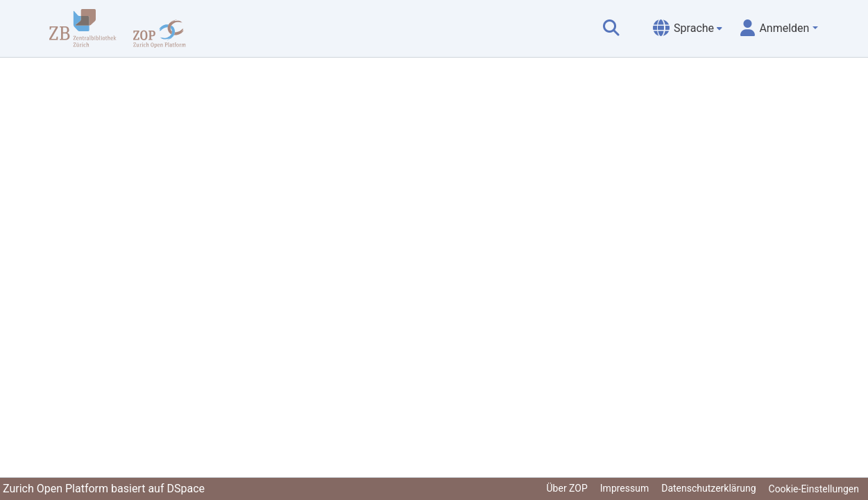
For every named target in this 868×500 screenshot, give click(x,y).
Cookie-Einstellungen (814, 489)
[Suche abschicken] (611, 28)
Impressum (624, 488)
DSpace (186, 489)
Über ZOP (567, 488)
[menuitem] (688, 28)
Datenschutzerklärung (708, 488)
